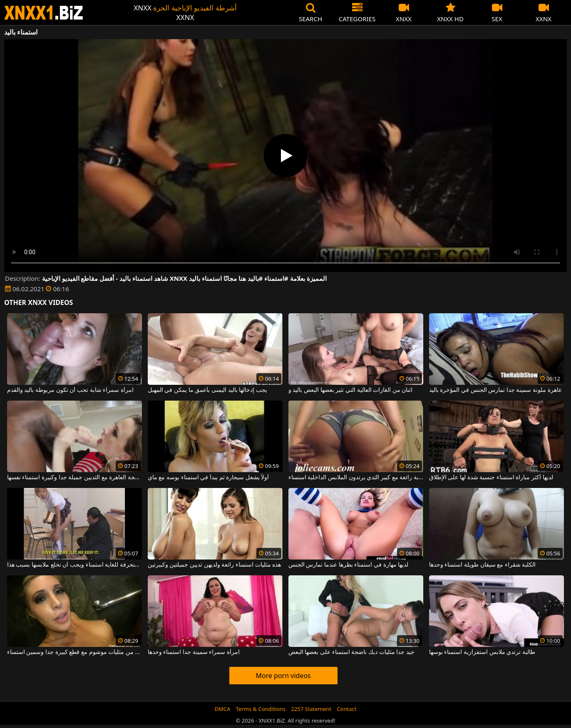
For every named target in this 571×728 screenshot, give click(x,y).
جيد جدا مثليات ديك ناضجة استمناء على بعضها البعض (351, 652)
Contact (346, 709)
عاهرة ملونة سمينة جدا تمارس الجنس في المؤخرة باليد (495, 390)
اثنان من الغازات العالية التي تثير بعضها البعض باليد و (351, 390)
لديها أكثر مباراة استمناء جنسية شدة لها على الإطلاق (491, 478)
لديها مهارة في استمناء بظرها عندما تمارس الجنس (348, 565)
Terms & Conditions (261, 709)
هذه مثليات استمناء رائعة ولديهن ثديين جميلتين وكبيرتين (214, 565)
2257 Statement (311, 709)
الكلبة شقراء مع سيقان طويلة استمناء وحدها (483, 565)
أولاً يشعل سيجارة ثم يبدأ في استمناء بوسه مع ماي (209, 478)
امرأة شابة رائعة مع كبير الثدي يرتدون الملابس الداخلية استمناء (356, 478)
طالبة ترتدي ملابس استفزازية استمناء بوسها (482, 652)
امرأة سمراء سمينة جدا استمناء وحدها (194, 652)
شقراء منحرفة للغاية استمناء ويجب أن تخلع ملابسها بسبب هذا (74, 565)
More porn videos (283, 676)
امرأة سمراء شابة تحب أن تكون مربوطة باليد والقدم (70, 390)
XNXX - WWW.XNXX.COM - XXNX (44, 13)
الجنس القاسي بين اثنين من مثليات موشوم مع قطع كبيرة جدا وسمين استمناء (74, 652)
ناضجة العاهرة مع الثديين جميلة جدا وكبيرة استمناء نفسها (74, 478)
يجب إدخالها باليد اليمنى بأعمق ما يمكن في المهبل (207, 390)
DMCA (223, 709)
